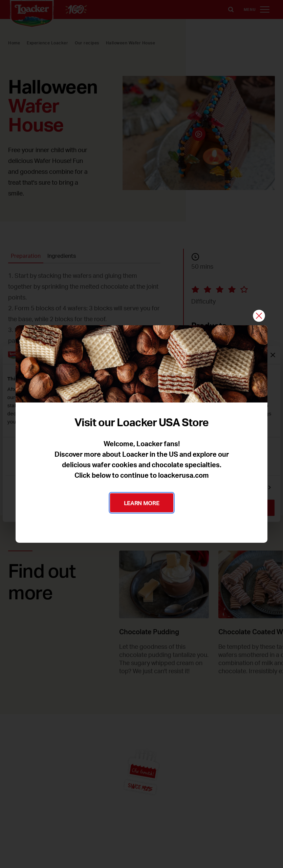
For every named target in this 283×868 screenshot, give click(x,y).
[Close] (259, 316)
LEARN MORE (142, 503)
